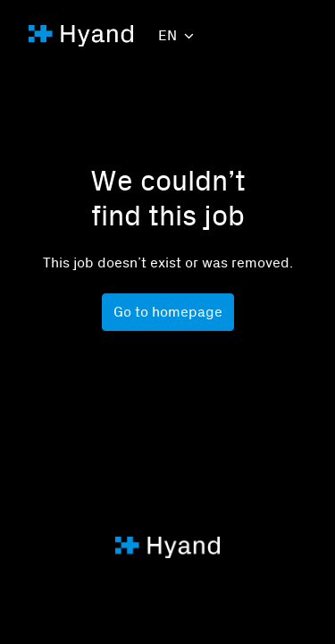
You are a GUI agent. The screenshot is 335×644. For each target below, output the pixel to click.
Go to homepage (168, 312)
